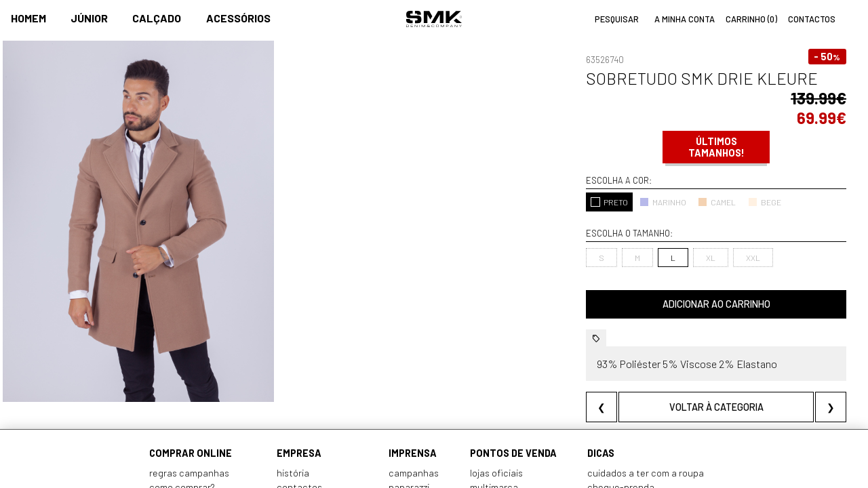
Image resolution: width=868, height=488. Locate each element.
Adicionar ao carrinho (716, 304)
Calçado (157, 18)
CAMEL (717, 202)
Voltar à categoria (716, 407)
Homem (28, 18)
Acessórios (238, 18)
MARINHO (663, 202)
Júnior (89, 18)
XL (711, 258)
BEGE (765, 202)
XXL (753, 258)
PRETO (609, 202)
